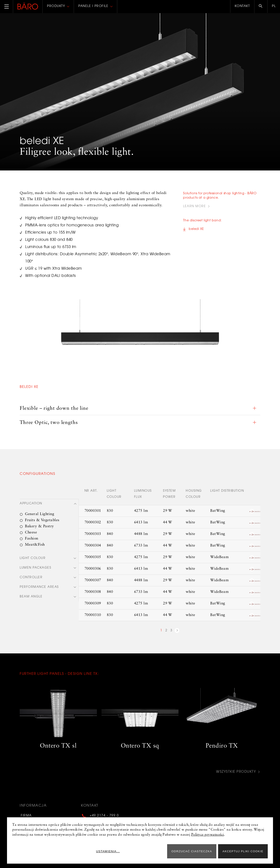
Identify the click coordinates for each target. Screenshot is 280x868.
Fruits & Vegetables (42, 519)
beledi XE (196, 230)
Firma (25, 814)
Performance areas (39, 587)
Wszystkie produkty (235, 771)
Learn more (194, 207)
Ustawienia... (149, 851)
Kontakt (242, 6)
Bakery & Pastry (39, 525)
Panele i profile (93, 6)
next (177, 630)
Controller (31, 577)
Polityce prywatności (208, 835)
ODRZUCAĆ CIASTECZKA (192, 851)
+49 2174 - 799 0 (104, 814)
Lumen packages (35, 567)
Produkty (56, 6)
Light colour (33, 557)
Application (31, 503)
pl (274, 6)
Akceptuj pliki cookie (243, 851)
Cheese (31, 531)
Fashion (32, 537)
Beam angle (31, 597)
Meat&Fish (35, 544)
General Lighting (40, 513)
